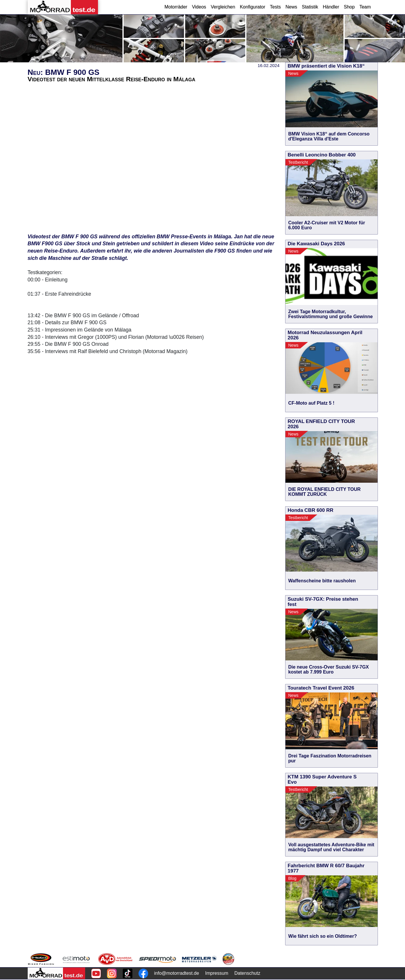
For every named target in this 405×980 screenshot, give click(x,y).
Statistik (310, 7)
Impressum (217, 973)
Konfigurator (252, 7)
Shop (349, 7)
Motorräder (176, 7)
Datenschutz (247, 973)
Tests (275, 7)
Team (365, 7)
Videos (199, 7)
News (291, 7)
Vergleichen (223, 7)
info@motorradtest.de (177, 973)
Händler (331, 7)
